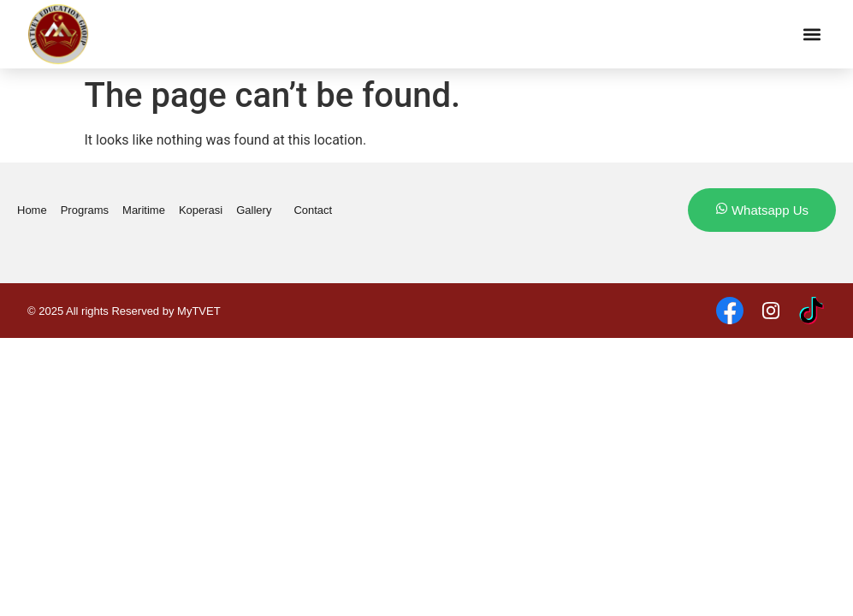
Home (32, 210)
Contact (313, 210)
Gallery (258, 210)
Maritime (144, 210)
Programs (85, 210)
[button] (812, 35)
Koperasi (201, 210)
